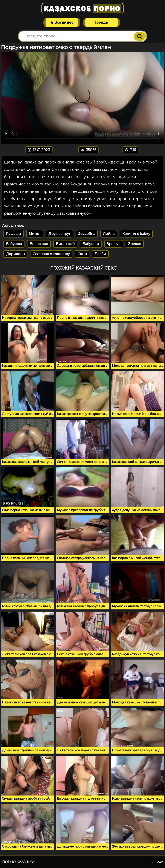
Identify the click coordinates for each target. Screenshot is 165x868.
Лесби (100, 254)
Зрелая (135, 244)
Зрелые (114, 244)
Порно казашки (18, 862)
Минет (35, 234)
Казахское (82, 8)
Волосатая (39, 244)
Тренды (101, 22)
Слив (82, 254)
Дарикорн (15, 254)
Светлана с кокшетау (51, 254)
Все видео (62, 22)
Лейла (109, 234)
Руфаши (14, 234)
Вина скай (65, 244)
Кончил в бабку (136, 234)
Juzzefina (87, 234)
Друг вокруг (60, 234)
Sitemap (157, 862)
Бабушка (14, 244)
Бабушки (91, 244)
